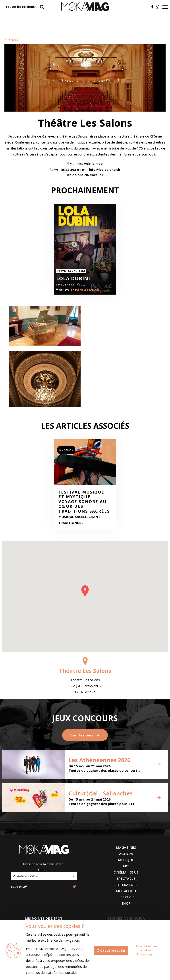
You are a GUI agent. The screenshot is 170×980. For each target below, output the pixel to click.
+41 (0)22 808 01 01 (70, 169)
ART (126, 866)
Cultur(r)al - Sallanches (101, 793)
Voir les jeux (85, 735)
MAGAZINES (126, 847)
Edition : (44, 870)
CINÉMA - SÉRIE (126, 872)
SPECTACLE (126, 878)
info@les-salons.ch (104, 169)
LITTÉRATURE (126, 885)
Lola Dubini (73, 278)
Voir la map (93, 163)
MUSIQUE (126, 860)
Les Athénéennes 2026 (99, 760)
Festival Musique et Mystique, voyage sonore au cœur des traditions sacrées (84, 502)
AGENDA (126, 854)
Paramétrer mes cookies (146, 948)
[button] (85, 591)
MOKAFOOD (126, 891)
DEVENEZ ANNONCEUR (126, 918)
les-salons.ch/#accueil (85, 175)
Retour (11, 40)
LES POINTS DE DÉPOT (44, 918)
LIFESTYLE (126, 897)
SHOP (126, 903)
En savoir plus (146, 954)
